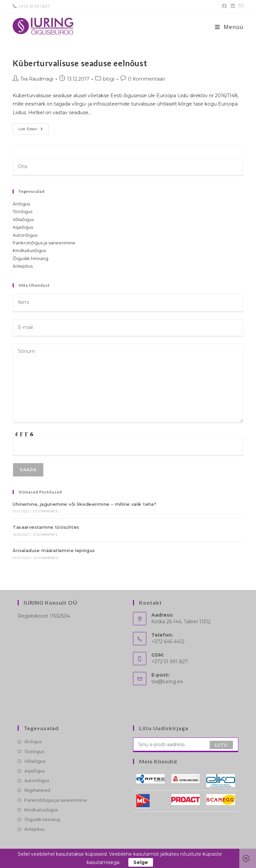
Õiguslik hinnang (30, 258)
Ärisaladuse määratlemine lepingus (54, 550)
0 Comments (45, 511)
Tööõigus (22, 211)
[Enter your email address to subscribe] (186, 745)
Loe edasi (33, 130)
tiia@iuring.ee (167, 682)
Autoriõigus (25, 235)
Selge (141, 862)
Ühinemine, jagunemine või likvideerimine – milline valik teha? (84, 504)
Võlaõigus (23, 219)
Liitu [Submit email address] (221, 745)
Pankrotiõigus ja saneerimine (44, 243)
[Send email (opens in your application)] (240, 6)
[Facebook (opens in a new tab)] (224, 6)
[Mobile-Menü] (229, 27)
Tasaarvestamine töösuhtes (46, 527)
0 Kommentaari (146, 79)
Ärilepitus (23, 266)
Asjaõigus (23, 227)
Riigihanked (37, 790)
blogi (109, 79)
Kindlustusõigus (29, 250)
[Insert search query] (128, 167)
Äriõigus (21, 204)
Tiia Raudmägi (37, 79)
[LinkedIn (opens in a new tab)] (233, 6)
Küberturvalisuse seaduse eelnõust (80, 63)
